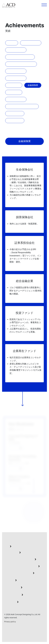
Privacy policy (10, 622)
